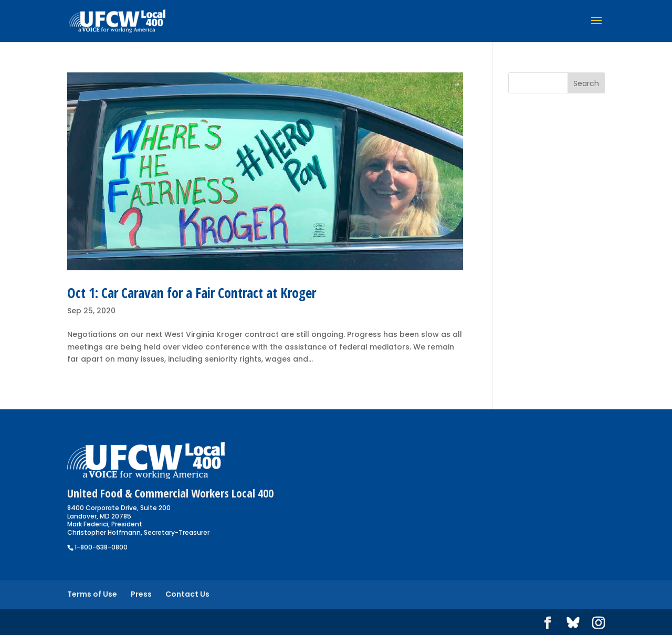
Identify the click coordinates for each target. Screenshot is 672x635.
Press (141, 594)
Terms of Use (92, 594)
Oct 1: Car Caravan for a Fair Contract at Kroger (192, 293)
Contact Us (187, 594)
